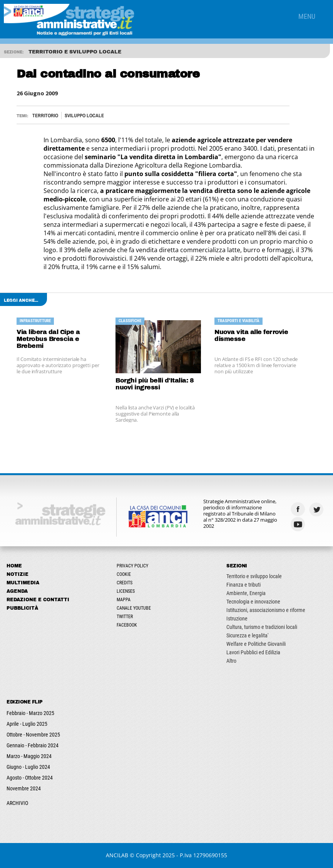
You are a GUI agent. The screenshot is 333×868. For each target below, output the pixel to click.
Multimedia (23, 583)
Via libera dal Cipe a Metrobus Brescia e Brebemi (48, 339)
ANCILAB (117, 855)
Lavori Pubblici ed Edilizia (253, 652)
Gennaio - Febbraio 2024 (33, 745)
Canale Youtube (134, 608)
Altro (231, 661)
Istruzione (237, 619)
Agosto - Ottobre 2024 (30, 778)
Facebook (127, 625)
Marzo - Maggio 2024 (29, 756)
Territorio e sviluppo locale (254, 576)
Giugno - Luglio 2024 (28, 767)
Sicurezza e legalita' (247, 635)
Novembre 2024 (24, 788)
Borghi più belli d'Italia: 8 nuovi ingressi (155, 384)
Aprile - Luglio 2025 (27, 724)
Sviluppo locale (84, 116)
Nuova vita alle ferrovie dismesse (251, 335)
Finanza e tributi (243, 585)
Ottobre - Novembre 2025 (33, 735)
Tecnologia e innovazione (253, 602)
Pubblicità (22, 608)
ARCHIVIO (17, 803)
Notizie (18, 574)
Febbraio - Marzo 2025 (30, 713)
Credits (125, 583)
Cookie (124, 574)
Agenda (17, 591)
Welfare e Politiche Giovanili (256, 644)
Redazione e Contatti (38, 600)
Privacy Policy (132, 566)
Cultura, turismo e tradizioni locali (262, 627)
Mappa (124, 600)
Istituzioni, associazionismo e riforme (266, 610)
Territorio (45, 116)
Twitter (125, 617)
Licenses (126, 591)
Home (14, 566)
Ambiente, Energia (246, 593)
